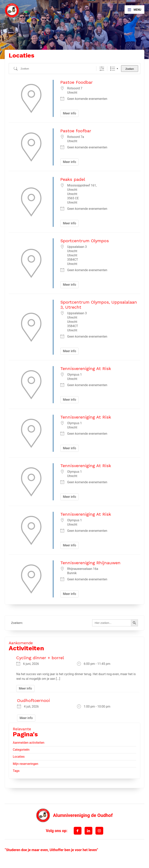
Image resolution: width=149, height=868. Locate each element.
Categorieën (21, 750)
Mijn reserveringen (26, 764)
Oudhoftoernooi (33, 700)
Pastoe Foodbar (77, 82)
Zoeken (130, 69)
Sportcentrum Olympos (85, 241)
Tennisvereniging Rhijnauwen (90, 563)
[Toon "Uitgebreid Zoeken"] (102, 69)
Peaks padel (73, 179)
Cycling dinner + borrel (40, 658)
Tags (16, 771)
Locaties (19, 757)
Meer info (69, 113)
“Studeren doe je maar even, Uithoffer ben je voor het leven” (51, 850)
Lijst (113, 69)
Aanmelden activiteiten (29, 743)
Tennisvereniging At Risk (86, 369)
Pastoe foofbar (76, 131)
